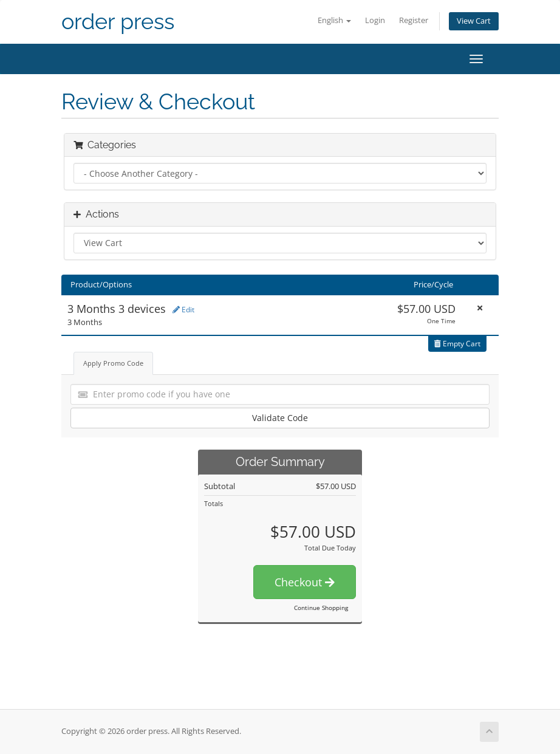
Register (414, 20)
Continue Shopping (321, 608)
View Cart (474, 21)
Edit (183, 310)
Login (375, 20)
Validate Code (280, 418)
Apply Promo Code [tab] (113, 363)
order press (118, 22)
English (334, 20)
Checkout (305, 582)
